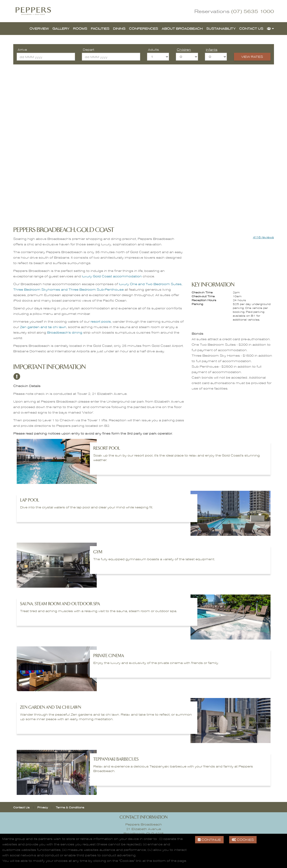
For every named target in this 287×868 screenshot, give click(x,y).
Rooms (80, 28)
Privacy (43, 807)
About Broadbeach (182, 28)
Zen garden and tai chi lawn (43, 327)
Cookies (243, 840)
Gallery (61, 28)
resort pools (101, 321)
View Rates (252, 57)
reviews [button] (263, 237)
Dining (119, 28)
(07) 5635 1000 (253, 11)
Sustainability (221, 28)
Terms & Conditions (70, 807)
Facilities (100, 28)
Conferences (143, 28)
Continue (209, 840)
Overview (39, 28)
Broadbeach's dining (65, 332)
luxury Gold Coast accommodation (112, 276)
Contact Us (251, 28)
